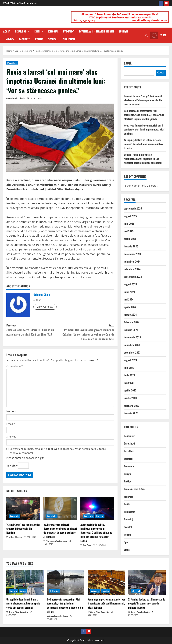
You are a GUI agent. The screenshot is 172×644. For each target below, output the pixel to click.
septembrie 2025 (133, 208)
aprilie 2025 (130, 239)
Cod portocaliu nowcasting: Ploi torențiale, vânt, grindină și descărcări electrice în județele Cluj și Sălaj (144, 115)
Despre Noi (21, 31)
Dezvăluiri (12, 63)
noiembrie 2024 (132, 261)
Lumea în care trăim (134, 489)
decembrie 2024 (132, 254)
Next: (87, 332)
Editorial (53, 31)
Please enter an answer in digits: (26, 458)
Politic (39, 39)
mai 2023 (129, 383)
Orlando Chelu (17, 98)
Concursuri (130, 436)
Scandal (53, 39)
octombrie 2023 (132, 352)
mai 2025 (129, 231)
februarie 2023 (132, 406)
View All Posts (45, 307)
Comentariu (15, 366)
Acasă (7, 31)
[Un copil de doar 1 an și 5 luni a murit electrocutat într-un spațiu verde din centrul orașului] (25, 583)
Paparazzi (25, 39)
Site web (11, 437)
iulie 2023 (129, 368)
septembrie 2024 (133, 277)
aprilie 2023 (130, 390)
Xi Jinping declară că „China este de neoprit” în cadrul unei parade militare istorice (144, 144)
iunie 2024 (129, 292)
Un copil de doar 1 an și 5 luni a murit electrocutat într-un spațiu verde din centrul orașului (143, 100)
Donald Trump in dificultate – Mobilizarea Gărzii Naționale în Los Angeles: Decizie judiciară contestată (143, 159)
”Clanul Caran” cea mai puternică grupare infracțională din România (23, 528)
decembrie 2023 (132, 337)
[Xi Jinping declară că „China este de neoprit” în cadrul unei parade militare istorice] (147, 583)
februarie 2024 (132, 322)
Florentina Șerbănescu (56, 541)
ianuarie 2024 (131, 330)
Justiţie (124, 31)
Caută (128, 63)
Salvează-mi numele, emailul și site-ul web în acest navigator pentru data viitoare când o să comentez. (58, 451)
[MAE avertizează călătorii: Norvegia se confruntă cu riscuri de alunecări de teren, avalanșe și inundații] (60, 509)
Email (11, 424)
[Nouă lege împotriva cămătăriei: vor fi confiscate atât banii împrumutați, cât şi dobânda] (106, 583)
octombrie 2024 (132, 269)
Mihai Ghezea (15, 537)
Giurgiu (100, 516)
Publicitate (69, 39)
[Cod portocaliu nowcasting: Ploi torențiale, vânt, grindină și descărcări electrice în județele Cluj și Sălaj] (66, 583)
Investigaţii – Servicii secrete (97, 31)
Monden (10, 39)
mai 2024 (129, 299)
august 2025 (130, 216)
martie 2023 (130, 398)
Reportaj (128, 519)
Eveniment (69, 31)
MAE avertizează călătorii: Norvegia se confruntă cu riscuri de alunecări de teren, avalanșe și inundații (60, 531)
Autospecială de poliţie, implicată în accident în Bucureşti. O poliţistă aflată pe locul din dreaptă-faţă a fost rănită (96, 533)
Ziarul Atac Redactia (18, 612)
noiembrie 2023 (132, 345)
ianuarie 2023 (131, 413)
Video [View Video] (158, 35)
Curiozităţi (129, 443)
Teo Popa (87, 545)
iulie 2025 (129, 224)
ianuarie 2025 (131, 246)
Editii (37, 31)
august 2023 (130, 360)
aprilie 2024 (130, 307)
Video (127, 550)
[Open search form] (147, 35)
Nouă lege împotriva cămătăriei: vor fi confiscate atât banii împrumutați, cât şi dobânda (145, 129)
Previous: (33, 330)
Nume (11, 412)
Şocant (127, 535)
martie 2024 (130, 315)
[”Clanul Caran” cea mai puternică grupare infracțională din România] (23, 509)
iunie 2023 (129, 375)
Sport (127, 542)
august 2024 (130, 284)
